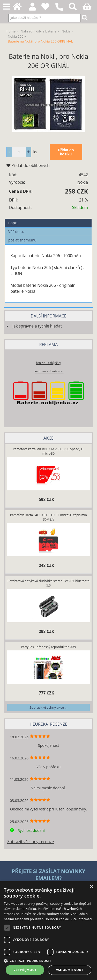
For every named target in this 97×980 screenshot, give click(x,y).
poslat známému (22, 240)
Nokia (83, 182)
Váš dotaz (16, 232)
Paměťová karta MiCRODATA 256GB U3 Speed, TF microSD (48, 451)
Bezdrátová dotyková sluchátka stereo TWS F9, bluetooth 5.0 (48, 583)
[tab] (48, 219)
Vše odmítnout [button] (70, 970)
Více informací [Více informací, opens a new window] (81, 919)
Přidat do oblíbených (28, 166)
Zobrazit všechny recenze (31, 842)
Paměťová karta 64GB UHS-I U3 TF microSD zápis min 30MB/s (48, 517)
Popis (13, 223)
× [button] (91, 887)
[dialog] (48, 931)
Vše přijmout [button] (25, 970)
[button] (48, 961)
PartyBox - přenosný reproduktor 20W (48, 647)
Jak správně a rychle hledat (37, 326)
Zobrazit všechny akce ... (48, 707)
